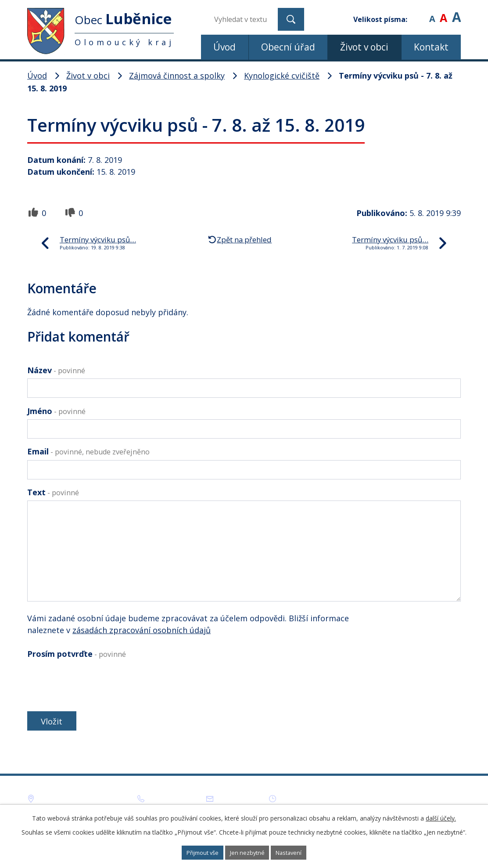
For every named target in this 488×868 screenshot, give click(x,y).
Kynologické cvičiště (282, 76)
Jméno (56, 411)
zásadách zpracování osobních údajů (142, 630)
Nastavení (301, 852)
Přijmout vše (192, 852)
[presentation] (94, 683)
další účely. (441, 816)
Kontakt (431, 47)
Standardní (443, 13)
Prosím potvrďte (77, 654)
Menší (432, 13)
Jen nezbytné (248, 852)
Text (53, 492)
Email (88, 451)
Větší (456, 13)
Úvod (224, 47)
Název (56, 370)
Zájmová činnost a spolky (177, 76)
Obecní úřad (288, 47)
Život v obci (364, 47)
